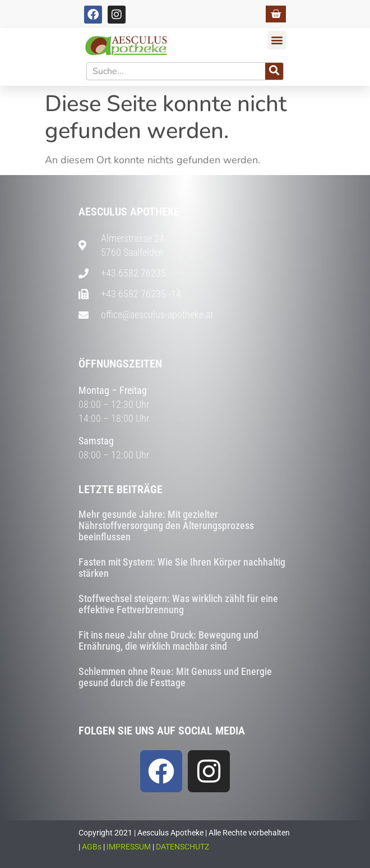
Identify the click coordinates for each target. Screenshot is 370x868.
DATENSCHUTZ (182, 847)
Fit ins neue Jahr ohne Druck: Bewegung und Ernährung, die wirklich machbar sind (168, 640)
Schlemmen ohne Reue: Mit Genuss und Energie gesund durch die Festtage (175, 677)
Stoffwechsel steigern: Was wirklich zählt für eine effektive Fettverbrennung (178, 604)
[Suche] (274, 71)
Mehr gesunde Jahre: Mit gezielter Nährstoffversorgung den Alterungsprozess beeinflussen (166, 525)
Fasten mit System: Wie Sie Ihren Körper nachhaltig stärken (182, 568)
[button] (277, 40)
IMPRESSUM (129, 847)
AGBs (92, 847)
